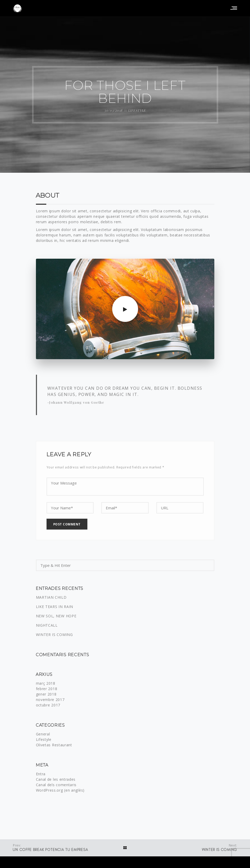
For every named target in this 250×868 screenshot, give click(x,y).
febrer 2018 (47, 689)
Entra (41, 774)
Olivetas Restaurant (54, 745)
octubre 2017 (48, 706)
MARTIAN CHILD (51, 598)
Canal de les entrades (56, 780)
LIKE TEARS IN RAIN (55, 607)
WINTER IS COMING (54, 635)
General (43, 735)
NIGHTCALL (47, 626)
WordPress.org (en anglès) (60, 791)
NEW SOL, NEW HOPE (56, 616)
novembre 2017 (50, 700)
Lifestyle (137, 110)
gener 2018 (46, 695)
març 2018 (46, 684)
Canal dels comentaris (56, 785)
